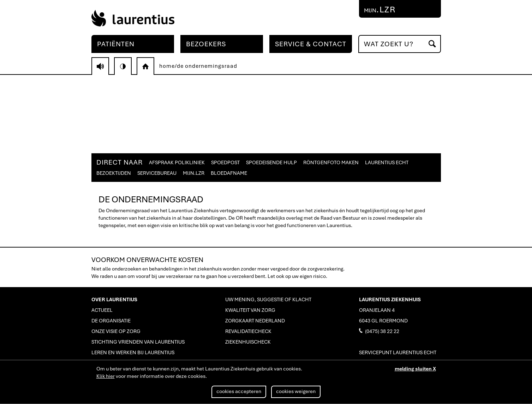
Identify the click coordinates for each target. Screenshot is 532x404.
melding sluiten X (415, 369)
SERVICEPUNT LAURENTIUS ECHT (398, 352)
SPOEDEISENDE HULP (271, 162)
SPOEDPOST (225, 162)
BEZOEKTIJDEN (114, 173)
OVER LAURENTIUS (114, 299)
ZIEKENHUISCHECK (248, 342)
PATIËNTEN (116, 44)
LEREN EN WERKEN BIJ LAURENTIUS (133, 352)
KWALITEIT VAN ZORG (250, 310)
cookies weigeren (296, 391)
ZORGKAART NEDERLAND (255, 321)
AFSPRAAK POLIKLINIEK (177, 162)
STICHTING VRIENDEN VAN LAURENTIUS (138, 342)
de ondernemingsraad (207, 66)
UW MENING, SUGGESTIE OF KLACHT (268, 299)
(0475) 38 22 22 (379, 331)
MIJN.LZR (194, 173)
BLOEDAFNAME (229, 173)
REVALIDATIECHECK (248, 331)
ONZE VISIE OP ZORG (116, 331)
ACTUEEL (102, 310)
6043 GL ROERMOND (383, 321)
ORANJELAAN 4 (377, 310)
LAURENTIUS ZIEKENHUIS (390, 299)
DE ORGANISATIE (111, 321)
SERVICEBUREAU (157, 173)
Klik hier (106, 376)
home (167, 66)
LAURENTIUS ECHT (387, 162)
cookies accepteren (239, 391)
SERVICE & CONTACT (311, 44)
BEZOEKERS (206, 44)
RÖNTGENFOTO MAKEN (331, 162)
